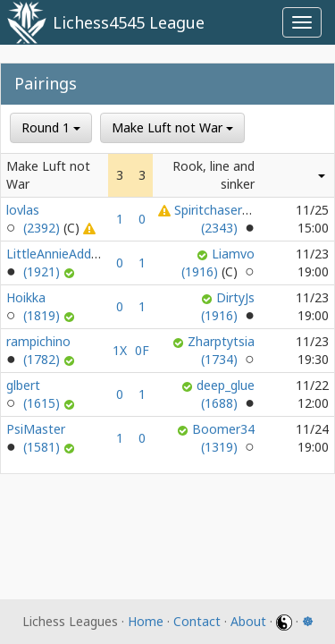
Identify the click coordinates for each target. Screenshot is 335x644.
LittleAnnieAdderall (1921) (61, 263)
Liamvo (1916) (218, 263)
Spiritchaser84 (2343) (215, 219)
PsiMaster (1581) (36, 438)
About (248, 621)
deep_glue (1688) (226, 394)
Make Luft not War (172, 127)
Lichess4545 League (129, 22)
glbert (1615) (35, 394)
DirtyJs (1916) (228, 306)
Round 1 (51, 127)
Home (146, 621)
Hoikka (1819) (35, 306)
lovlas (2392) (45, 219)
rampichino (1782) (38, 350)
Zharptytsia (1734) (221, 350)
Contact (197, 621)
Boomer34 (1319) (223, 438)
